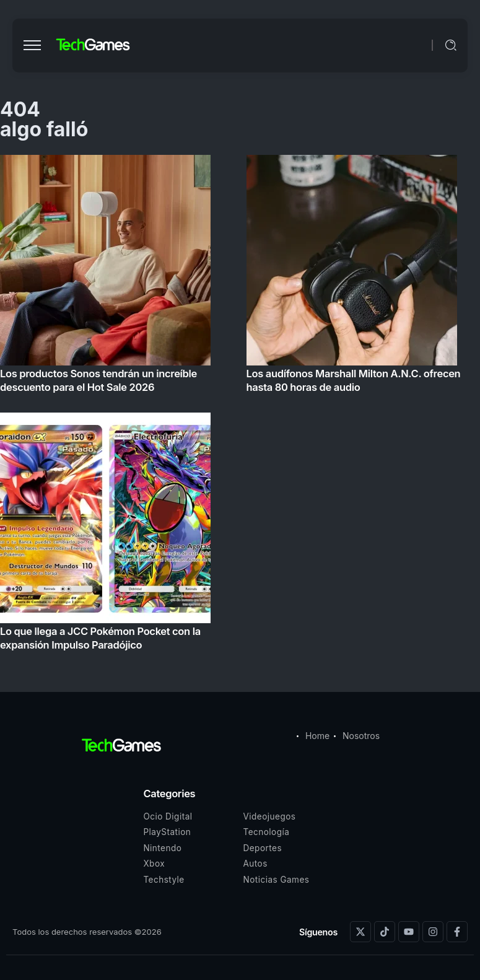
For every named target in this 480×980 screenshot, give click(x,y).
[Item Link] (240, 406)
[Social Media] (360, 932)
